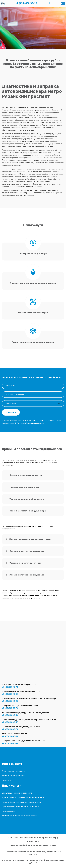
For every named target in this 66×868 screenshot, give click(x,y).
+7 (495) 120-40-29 (10, 701)
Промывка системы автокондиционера (21, 806)
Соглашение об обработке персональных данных (33, 845)
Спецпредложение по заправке (17, 793)
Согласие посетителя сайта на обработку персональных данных (33, 853)
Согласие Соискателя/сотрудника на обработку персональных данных (33, 862)
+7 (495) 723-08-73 (10, 708)
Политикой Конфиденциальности (31, 423)
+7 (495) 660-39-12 (26, 3)
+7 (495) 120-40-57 (10, 722)
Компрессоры (8, 811)
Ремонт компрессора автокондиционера (21, 802)
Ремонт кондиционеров (13, 776)
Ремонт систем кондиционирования (19, 816)
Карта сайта (33, 842)
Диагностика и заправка (13, 771)
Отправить (11, 412)
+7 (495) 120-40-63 (10, 715)
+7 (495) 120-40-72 (10, 687)
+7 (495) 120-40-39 (10, 743)
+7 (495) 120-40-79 (10, 729)
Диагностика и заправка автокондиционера (23, 797)
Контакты (6, 780)
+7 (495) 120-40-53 (10, 694)
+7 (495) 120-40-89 (10, 736)
